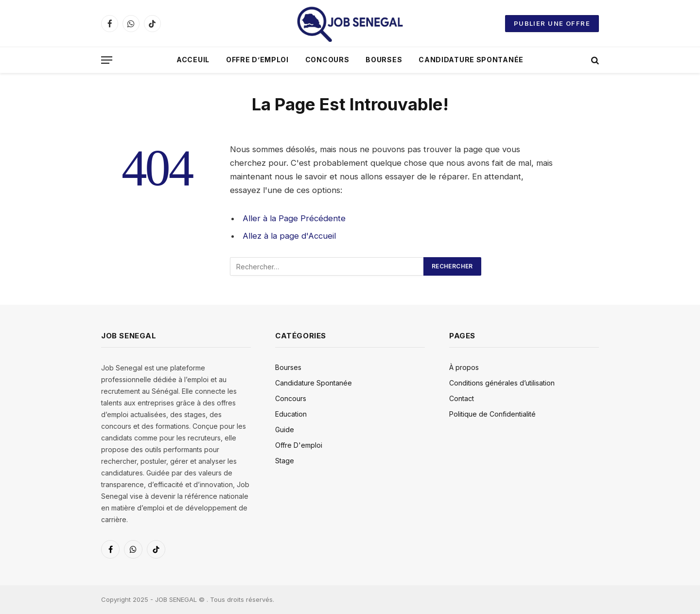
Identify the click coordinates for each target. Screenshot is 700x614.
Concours (327, 60)
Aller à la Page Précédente (294, 218)
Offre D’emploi (257, 60)
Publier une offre (552, 23)
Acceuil (193, 60)
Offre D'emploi (299, 445)
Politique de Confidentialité (492, 414)
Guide (285, 430)
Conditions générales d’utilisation (502, 383)
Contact (462, 398)
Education (291, 414)
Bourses (384, 60)
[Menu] (107, 60)
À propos (464, 367)
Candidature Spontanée (471, 60)
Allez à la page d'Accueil (289, 236)
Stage (285, 461)
